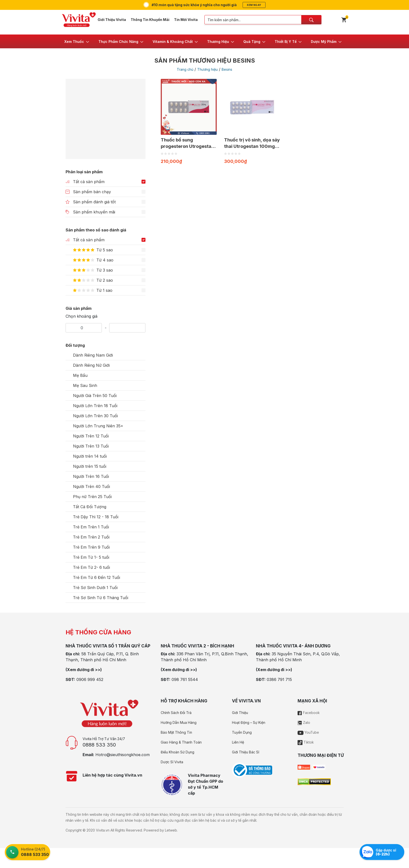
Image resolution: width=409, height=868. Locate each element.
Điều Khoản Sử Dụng (178, 752)
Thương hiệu (207, 69)
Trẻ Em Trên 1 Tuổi (91, 527)
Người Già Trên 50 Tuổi (95, 396)
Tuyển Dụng (242, 732)
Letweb (171, 830)
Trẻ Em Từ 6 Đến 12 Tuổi (97, 577)
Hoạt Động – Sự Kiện (249, 722)
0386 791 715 (279, 679)
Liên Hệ (238, 742)
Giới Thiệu (240, 713)
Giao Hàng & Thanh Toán (181, 742)
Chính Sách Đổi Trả (176, 713)
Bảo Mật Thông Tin (176, 732)
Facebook (309, 713)
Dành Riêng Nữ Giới (91, 365)
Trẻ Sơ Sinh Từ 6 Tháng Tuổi (101, 598)
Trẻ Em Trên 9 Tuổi (91, 547)
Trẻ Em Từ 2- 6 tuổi (91, 567)
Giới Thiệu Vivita (112, 20)
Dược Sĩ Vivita (172, 762)
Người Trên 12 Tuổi (91, 436)
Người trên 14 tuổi (90, 456)
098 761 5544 (185, 679)
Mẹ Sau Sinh (85, 385)
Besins (227, 69)
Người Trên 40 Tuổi (91, 486)
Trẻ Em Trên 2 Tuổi (91, 537)
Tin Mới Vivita (186, 20)
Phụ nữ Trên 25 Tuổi (92, 497)
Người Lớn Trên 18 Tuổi (95, 406)
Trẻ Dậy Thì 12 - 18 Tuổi (96, 517)
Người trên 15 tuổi (90, 466)
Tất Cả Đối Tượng (90, 507)
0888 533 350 (99, 745)
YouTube (308, 732)
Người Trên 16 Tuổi (91, 476)
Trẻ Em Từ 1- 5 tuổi (91, 557)
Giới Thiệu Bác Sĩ (246, 752)
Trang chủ (185, 69)
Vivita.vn (103, 830)
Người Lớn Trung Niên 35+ (98, 426)
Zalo (304, 722)
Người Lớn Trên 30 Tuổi (95, 416)
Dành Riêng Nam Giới (93, 355)
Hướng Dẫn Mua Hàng (179, 722)
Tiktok (306, 742)
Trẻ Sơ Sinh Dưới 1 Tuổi (95, 588)
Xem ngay (254, 5)
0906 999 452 (90, 679)
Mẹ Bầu (80, 375)
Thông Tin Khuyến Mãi (150, 20)
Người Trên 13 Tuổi (91, 446)
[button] (77, 41)
